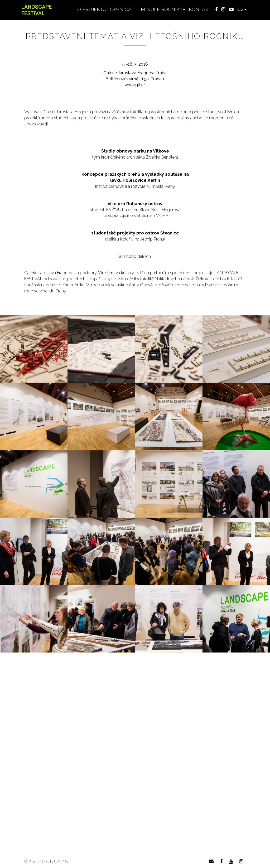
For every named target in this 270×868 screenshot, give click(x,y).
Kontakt (200, 9)
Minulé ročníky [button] (163, 9)
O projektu (92, 9)
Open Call (124, 9)
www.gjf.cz (135, 85)
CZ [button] (242, 9)
